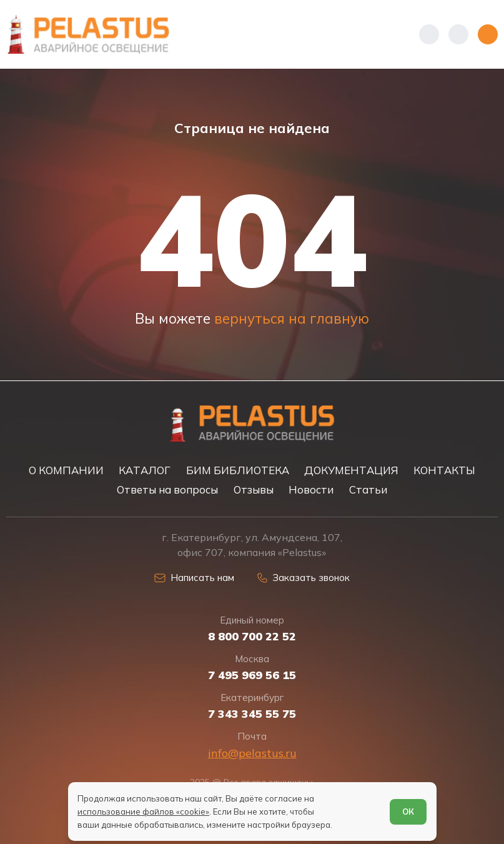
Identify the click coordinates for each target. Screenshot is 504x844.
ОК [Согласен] (408, 812)
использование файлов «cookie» (143, 812)
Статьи (368, 489)
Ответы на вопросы (167, 489)
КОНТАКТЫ (444, 470)
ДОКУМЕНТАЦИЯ (351, 470)
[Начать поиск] (458, 34)
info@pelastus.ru (252, 753)
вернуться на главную (292, 318)
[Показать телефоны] (429, 34)
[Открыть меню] (488, 34)
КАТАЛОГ (145, 470)
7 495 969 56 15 (252, 675)
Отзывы (254, 489)
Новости (311, 489)
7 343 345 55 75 (252, 714)
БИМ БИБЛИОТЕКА (238, 470)
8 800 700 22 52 (252, 637)
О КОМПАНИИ (66, 470)
